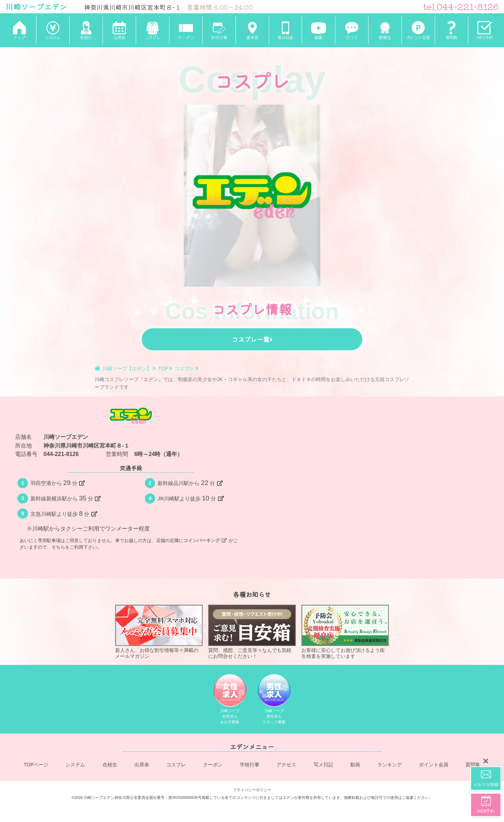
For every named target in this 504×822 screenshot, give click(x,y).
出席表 (142, 765)
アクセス (287, 765)
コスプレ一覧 (252, 339)
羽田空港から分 (58, 483)
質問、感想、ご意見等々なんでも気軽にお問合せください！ (252, 632)
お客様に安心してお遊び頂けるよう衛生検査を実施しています (345, 632)
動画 (355, 765)
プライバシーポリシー (252, 788)
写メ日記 (323, 765)
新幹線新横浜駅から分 (65, 498)
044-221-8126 (61, 454)
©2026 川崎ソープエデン (93, 796)
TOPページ (36, 765)
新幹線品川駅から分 (190, 483)
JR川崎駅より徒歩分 (190, 498)
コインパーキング (205, 540)
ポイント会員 (434, 765)
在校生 (110, 765)
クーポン (213, 765)
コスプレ (176, 765)
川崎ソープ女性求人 (230, 700)
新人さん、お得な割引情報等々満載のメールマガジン (159, 632)
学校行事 (250, 765)
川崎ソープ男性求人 (274, 700)
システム (76, 765)
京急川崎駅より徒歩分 (64, 514)
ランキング (390, 765)
